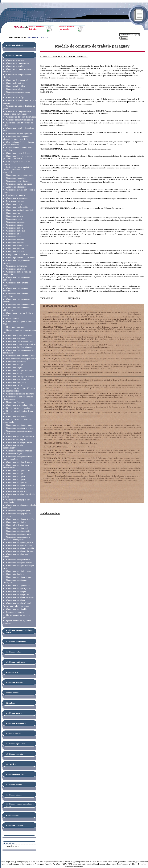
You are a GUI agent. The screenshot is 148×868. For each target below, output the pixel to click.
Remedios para (12, 846)
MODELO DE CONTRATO (38, 38)
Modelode (30, 864)
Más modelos (87, 864)
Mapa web (77, 864)
